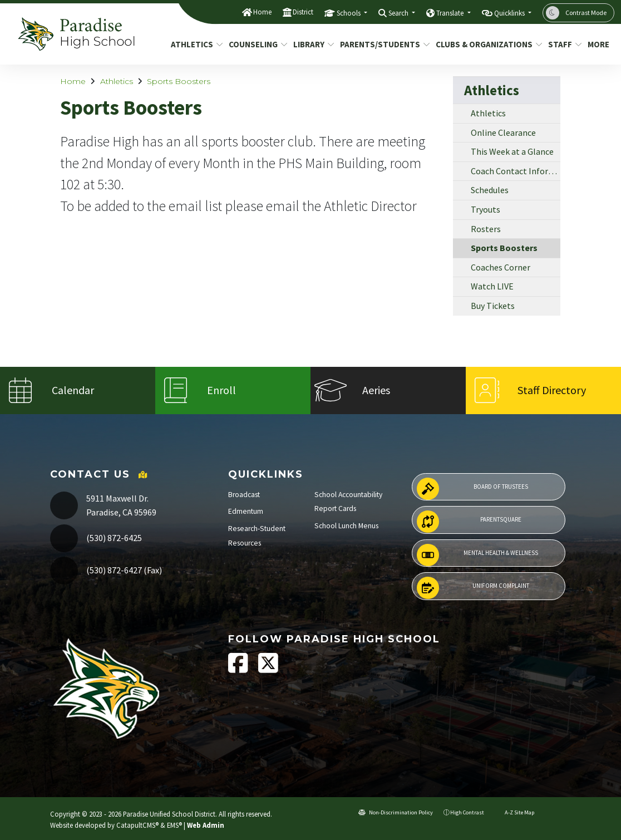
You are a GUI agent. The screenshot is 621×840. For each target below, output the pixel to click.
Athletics (194, 44)
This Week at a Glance (512, 151)
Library (312, 44)
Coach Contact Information (516, 171)
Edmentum (246, 511)
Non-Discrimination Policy (396, 812)
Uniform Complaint (473, 588)
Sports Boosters (179, 81)
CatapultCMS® (137, 825)
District (303, 12)
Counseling (255, 44)
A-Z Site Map (514, 812)
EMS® (174, 825)
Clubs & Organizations (484, 44)
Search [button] (399, 13)
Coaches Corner (501, 267)
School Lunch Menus (346, 526)
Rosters (486, 229)
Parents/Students (380, 44)
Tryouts (486, 209)
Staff (563, 44)
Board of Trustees (472, 489)
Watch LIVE (492, 286)
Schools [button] (349, 13)
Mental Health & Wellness (477, 555)
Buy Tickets (493, 306)
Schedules (490, 190)
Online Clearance (503, 132)
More (599, 44)
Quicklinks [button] (510, 13)
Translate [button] (451, 13)
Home (262, 12)
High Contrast (467, 812)
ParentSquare (469, 522)
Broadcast (244, 495)
